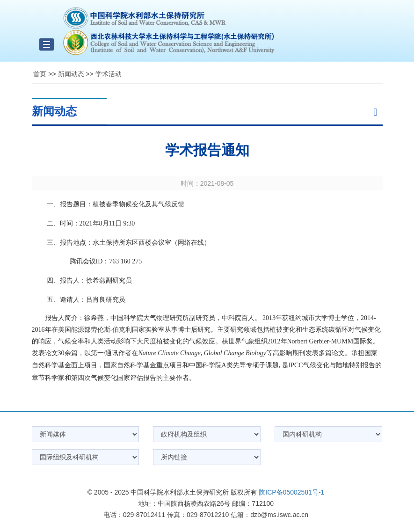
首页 (40, 74)
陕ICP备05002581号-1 (291, 492)
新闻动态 (71, 74)
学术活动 (109, 74)
